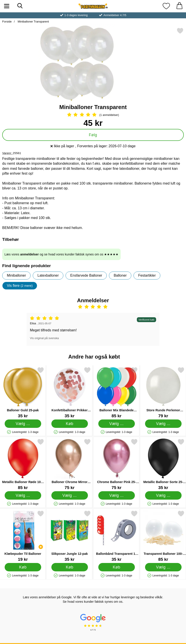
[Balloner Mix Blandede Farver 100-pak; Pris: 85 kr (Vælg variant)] (116, 392)
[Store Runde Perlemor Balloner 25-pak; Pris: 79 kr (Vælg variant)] (163, 392)
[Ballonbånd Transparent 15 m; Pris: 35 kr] (116, 536)
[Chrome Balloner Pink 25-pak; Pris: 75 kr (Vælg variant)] (116, 464)
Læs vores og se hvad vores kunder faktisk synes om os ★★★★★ (61, 254)
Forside (7, 22)
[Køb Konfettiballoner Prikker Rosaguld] (70, 424)
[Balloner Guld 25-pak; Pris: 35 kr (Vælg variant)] (23, 392)
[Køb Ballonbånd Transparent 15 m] (116, 567)
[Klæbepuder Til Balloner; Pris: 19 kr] (23, 536)
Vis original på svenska (44, 338)
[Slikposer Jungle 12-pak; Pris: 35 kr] (70, 536)
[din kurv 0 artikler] (179, 6)
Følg (93, 135)
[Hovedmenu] (7, 6)
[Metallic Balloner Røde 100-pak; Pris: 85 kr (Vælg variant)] (23, 464)
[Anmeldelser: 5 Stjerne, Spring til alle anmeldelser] (93, 115)
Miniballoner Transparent (33, 22)
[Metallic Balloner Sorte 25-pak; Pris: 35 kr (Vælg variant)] (163, 464)
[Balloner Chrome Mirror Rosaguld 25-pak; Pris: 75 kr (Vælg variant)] (70, 464)
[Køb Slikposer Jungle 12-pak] (70, 567)
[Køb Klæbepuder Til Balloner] (23, 567)
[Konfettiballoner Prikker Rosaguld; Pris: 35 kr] (70, 392)
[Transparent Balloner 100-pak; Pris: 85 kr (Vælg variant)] (163, 536)
